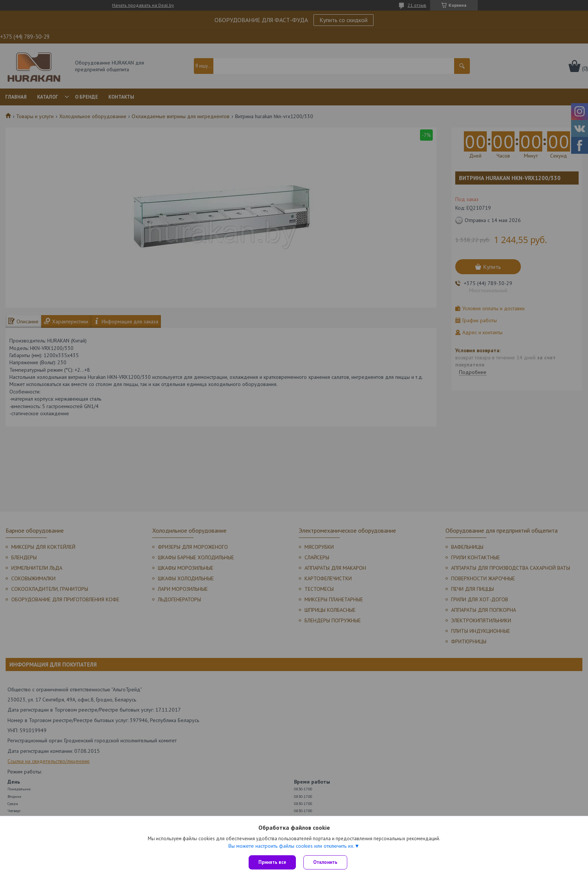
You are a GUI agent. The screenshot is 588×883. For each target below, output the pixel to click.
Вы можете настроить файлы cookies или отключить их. (291, 846)
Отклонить (325, 862)
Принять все (272, 862)
